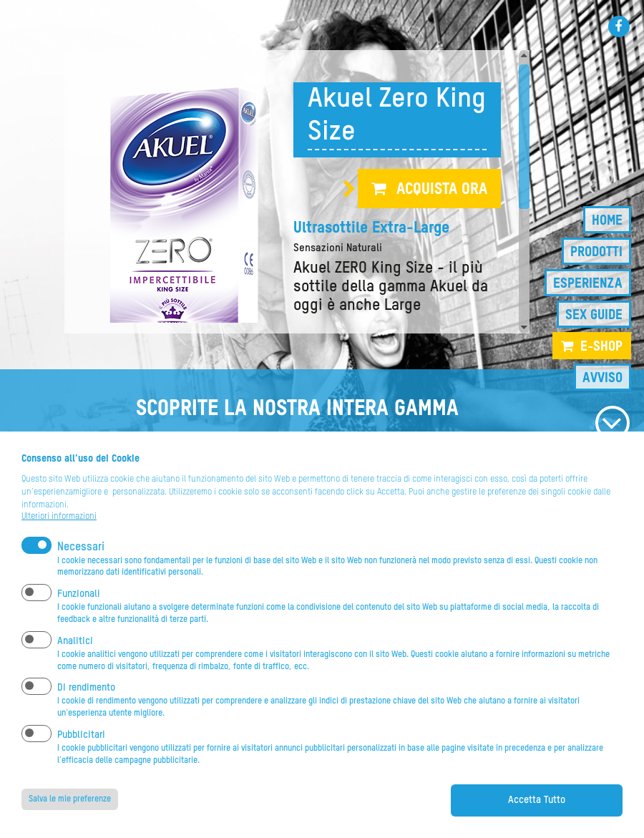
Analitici (75, 657)
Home (607, 221)
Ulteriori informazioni (59, 532)
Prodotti (596, 252)
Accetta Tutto (537, 816)
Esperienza (588, 284)
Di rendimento (86, 704)
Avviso (602, 378)
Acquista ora (442, 190)
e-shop (601, 347)
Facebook (619, 26)
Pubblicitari (81, 751)
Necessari (81, 563)
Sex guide (594, 315)
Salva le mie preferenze (70, 815)
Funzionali (79, 610)
